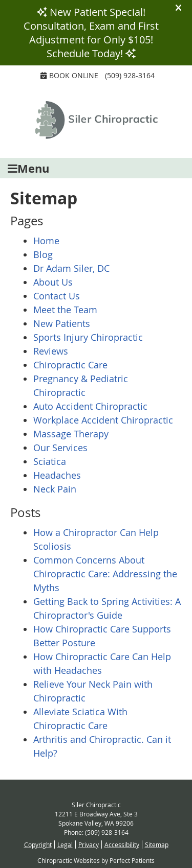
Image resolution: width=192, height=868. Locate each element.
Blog (43, 254)
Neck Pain (55, 489)
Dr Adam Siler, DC (71, 268)
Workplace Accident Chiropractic (103, 420)
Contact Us (57, 296)
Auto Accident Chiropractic (90, 406)
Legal (65, 844)
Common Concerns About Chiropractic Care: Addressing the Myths (105, 574)
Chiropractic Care (70, 365)
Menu (28, 168)
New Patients (62, 323)
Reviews (51, 351)
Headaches (57, 475)
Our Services (60, 448)
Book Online (69, 75)
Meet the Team (65, 310)
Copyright (38, 844)
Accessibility (122, 844)
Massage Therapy (71, 434)
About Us (53, 282)
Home (46, 241)
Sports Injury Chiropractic (88, 337)
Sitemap (157, 844)
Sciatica (50, 461)
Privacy (89, 844)
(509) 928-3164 (130, 75)
